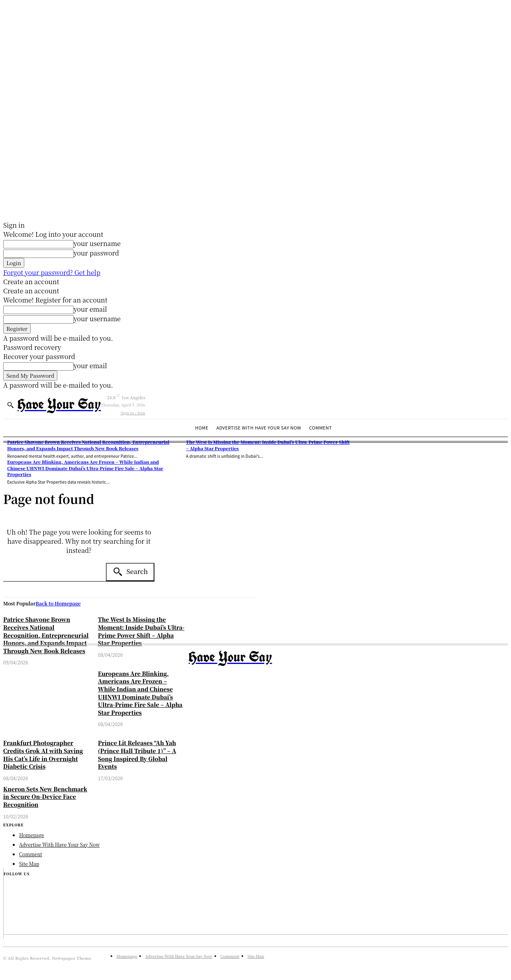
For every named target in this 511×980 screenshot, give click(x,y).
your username (97, 243)
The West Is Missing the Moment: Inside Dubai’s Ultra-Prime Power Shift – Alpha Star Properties (141, 631)
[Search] (130, 572)
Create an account (31, 282)
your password (96, 253)
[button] (10, 405)
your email (90, 309)
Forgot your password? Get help (52, 272)
